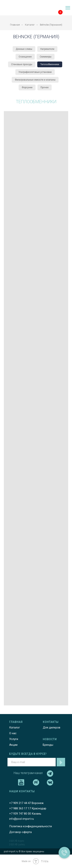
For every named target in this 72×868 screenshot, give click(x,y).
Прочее (45, 87)
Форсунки (27, 87)
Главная (15, 25)
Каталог (30, 25)
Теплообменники (50, 64)
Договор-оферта (20, 832)
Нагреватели (47, 49)
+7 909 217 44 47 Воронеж (26, 803)
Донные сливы (24, 49)
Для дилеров (52, 727)
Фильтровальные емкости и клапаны (35, 80)
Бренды (48, 745)
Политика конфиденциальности (31, 826)
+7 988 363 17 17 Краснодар (28, 808)
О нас (13, 733)
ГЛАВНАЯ (16, 722)
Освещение (25, 57)
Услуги (14, 739)
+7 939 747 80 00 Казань (25, 814)
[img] (13, 8)
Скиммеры (46, 57)
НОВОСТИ (50, 739)
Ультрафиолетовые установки (35, 72)
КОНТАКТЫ (51, 722)
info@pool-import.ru (22, 819)
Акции (13, 745)
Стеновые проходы (22, 64)
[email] (32, 762)
